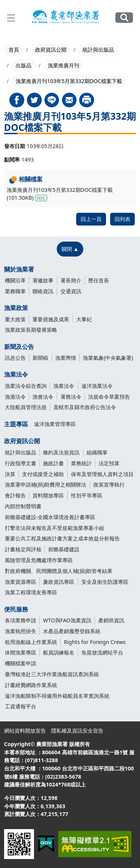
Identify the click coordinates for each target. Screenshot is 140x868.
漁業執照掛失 (21, 631)
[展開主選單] (11, 18)
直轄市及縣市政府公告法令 (85, 407)
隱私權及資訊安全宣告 (77, 731)
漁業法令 (16, 374)
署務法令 (71, 397)
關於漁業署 (19, 269)
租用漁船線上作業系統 (31, 642)
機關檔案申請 (21, 663)
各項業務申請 (21, 620)
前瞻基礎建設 (64, 549)
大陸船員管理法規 (26, 407)
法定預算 (109, 463)
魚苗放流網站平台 (102, 652)
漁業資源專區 (21, 582)
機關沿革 (15, 280)
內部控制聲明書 (23, 506)
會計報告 (15, 495)
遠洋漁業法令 (97, 386)
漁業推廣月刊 (63, 65)
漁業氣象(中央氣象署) (108, 358)
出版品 (24, 65)
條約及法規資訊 (61, 452)
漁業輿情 (66, 358)
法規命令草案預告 (109, 397)
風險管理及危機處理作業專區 (39, 560)
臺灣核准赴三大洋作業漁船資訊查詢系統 (52, 674)
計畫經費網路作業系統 (31, 685)
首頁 (14, 50)
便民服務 (16, 609)
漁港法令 (15, 397)
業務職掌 (15, 291)
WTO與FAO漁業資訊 (67, 620)
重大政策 (15, 319)
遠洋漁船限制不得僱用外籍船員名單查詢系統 (57, 696)
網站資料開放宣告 (25, 731)
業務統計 (81, 463)
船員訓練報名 (59, 652)
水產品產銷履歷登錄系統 (72, 631)
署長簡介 (71, 280)
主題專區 (16, 424)
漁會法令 (43, 397)
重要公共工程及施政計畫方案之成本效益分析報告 (62, 538)
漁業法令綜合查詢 (26, 386)
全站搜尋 (124, 18)
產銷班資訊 (111, 620)
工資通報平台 (21, 706)
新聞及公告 (19, 347)
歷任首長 (99, 280)
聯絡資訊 (43, 291)
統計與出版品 (98, 50)
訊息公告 (15, 358)
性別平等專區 (87, 495)
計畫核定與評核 (23, 549)
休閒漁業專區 (21, 652)
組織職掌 (97, 452)
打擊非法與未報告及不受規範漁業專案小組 (55, 528)
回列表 (122, 219)
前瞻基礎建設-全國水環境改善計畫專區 (50, 517)
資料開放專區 (48, 495)
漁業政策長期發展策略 (31, 330)
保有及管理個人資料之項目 (102, 474)
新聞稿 (40, 358)
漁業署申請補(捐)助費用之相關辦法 (46, 484)
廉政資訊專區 (59, 582)
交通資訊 (71, 291)
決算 (10, 474)
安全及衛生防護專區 (105, 582)
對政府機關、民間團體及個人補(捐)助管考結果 (59, 571)
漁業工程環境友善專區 (31, 592)
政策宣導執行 (109, 484)
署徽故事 (43, 280)
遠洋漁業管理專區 (55, 424)
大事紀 (84, 319)
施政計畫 (53, 463)
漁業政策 (16, 308)
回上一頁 (91, 219)
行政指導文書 (21, 463)
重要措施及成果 (51, 319)
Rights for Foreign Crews (95, 642)
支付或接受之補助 (43, 474)
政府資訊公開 (51, 50)
